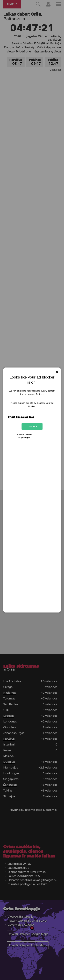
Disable (32, 426)
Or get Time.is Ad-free (21, 417)
